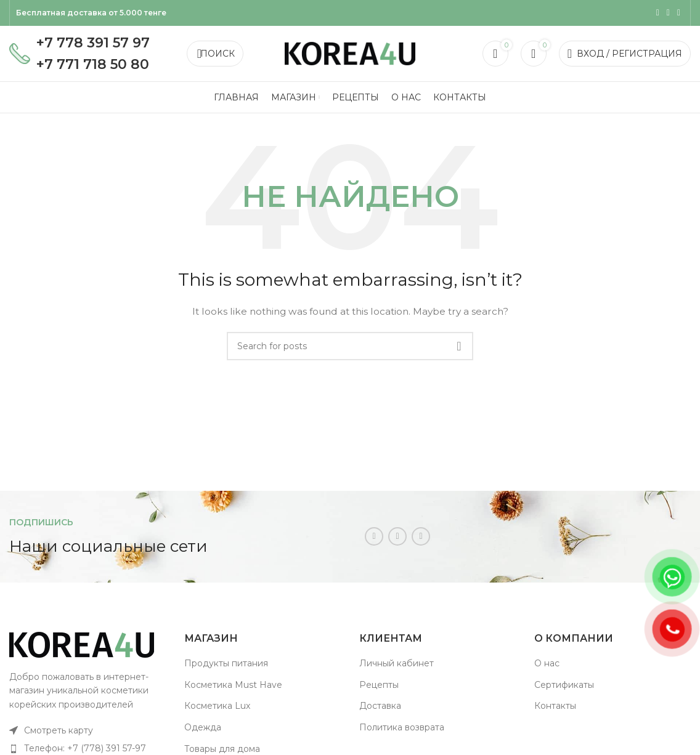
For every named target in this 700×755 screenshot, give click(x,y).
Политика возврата (402, 727)
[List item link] (87, 730)
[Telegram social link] (679, 13)
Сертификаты (564, 685)
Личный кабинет (397, 663)
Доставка (380, 706)
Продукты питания (226, 663)
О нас (547, 663)
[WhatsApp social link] (668, 13)
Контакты (555, 706)
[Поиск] (215, 54)
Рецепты (379, 685)
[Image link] (82, 644)
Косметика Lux (217, 706)
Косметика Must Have (233, 685)
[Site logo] (350, 53)
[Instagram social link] (658, 13)
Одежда (203, 727)
